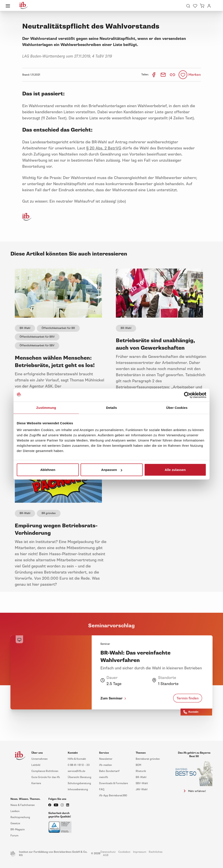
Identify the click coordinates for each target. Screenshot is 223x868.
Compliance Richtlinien (45, 771)
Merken (195, 75)
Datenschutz (108, 852)
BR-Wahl (25, 328)
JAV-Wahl (142, 789)
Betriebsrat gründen (148, 759)
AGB (106, 855)
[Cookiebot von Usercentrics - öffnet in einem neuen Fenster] (187, 395)
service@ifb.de (76, 771)
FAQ (102, 789)
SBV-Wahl (142, 783)
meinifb (104, 777)
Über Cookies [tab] (177, 407)
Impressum (140, 852)
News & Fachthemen (23, 805)
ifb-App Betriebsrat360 (113, 796)
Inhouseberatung (78, 789)
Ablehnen (48, 470)
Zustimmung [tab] (46, 407)
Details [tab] (111, 407)
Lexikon (15, 811)
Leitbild (36, 765)
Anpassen (112, 470)
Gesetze (15, 823)
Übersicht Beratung (79, 777)
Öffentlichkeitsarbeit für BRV (37, 337)
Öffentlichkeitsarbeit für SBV (37, 346)
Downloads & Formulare (113, 783)
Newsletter (106, 759)
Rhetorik (141, 771)
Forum (14, 836)
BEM (138, 765)
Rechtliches (156, 852)
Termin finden (188, 698)
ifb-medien (106, 765)
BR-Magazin (18, 830)
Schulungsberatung (79, 783)
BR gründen (49, 513)
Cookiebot (124, 852)
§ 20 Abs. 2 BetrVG (104, 148)
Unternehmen (40, 759)
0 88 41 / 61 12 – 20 (79, 765)
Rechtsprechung (20, 817)
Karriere (36, 783)
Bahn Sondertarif (109, 771)
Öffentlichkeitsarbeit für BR (58, 328)
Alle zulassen (175, 470)
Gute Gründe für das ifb (46, 777)
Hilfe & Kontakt (77, 759)
